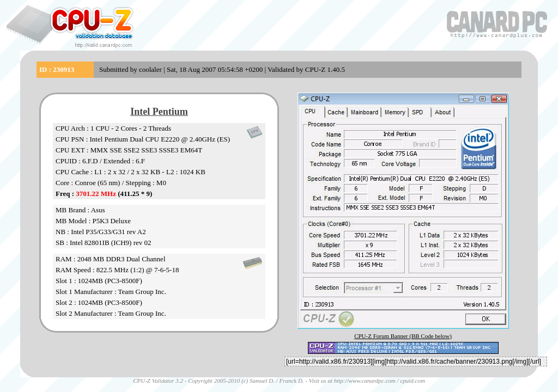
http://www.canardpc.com (365, 381)
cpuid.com (413, 381)
